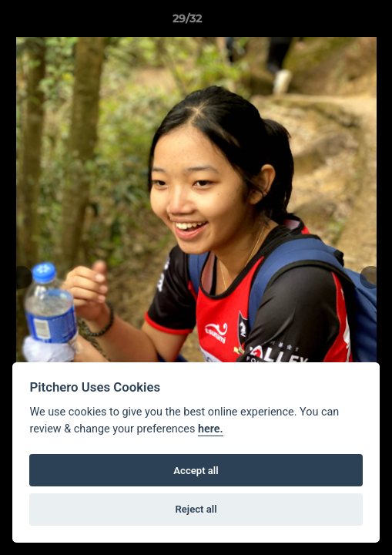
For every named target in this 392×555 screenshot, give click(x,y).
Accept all (196, 471)
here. (211, 429)
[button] (337, 22)
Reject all (196, 509)
